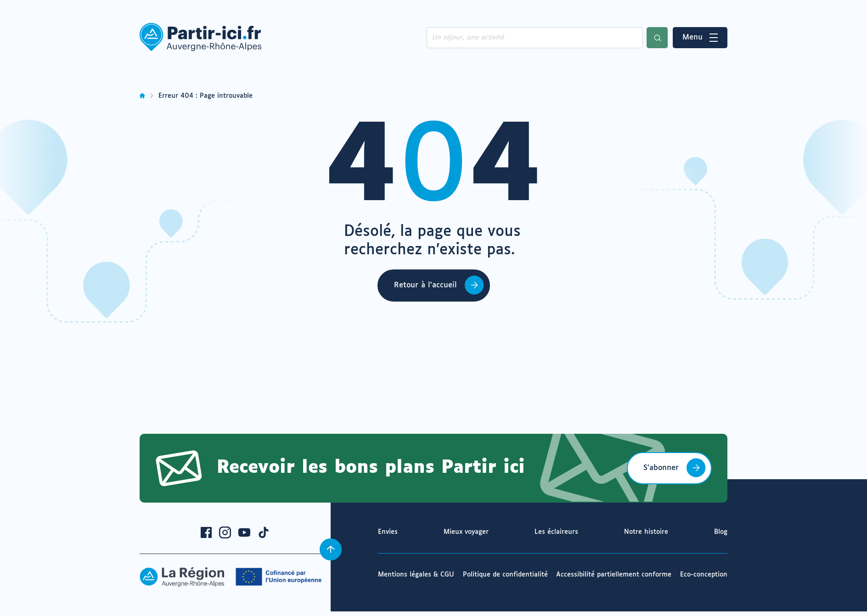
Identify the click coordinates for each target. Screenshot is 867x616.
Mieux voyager (466, 532)
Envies (388, 532)
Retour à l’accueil (425, 285)
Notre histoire (646, 532)
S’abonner (661, 468)
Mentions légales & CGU (416, 575)
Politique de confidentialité (505, 575)
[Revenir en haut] (331, 549)
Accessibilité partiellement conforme (614, 575)
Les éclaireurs (556, 532)
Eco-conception (704, 575)
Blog (721, 532)
